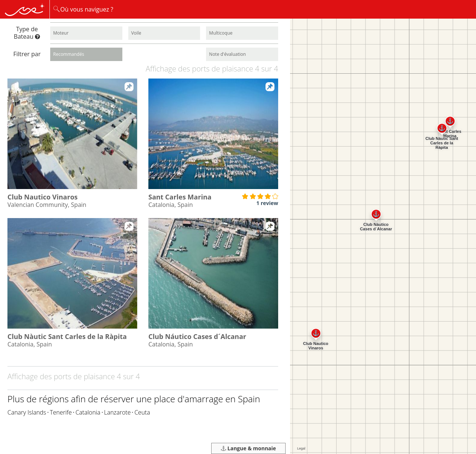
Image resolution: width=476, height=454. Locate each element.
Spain (249, 399)
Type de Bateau (27, 33)
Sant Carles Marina (180, 197)
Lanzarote (118, 412)
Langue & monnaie (248, 448)
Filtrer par (27, 54)
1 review (267, 203)
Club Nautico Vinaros (43, 197)
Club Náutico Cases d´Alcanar (197, 336)
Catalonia (88, 412)
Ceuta (142, 412)
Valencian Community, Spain (47, 205)
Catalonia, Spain (171, 205)
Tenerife (61, 412)
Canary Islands (27, 412)
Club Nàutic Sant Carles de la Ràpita (67, 336)
